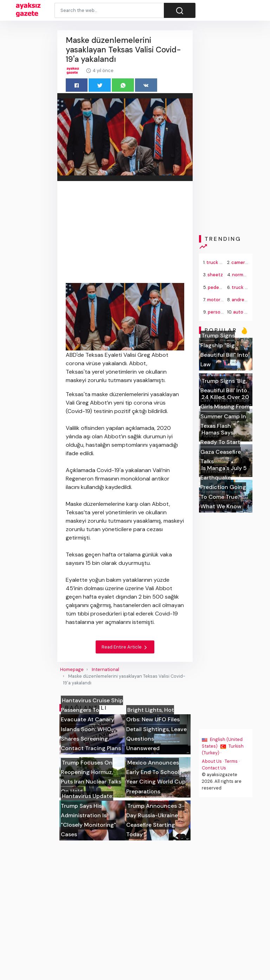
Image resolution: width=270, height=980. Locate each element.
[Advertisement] (125, 233)
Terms (231, 761)
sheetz (215, 275)
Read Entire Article (125, 647)
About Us (212, 761)
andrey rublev (247, 300)
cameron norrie (248, 262)
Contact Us (214, 768)
